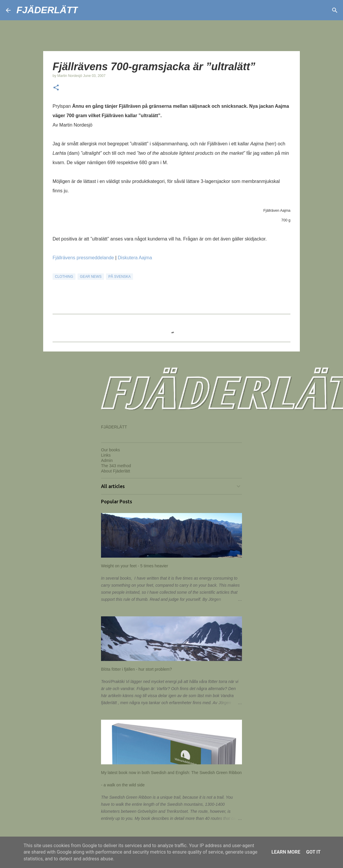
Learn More (286, 852)
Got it (313, 852)
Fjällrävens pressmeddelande (83, 258)
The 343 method (116, 466)
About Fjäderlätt (116, 471)
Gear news (91, 277)
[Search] (86, 10)
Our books (111, 450)
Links (106, 455)
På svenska (120, 277)
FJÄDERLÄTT (47, 10)
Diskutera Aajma (135, 258)
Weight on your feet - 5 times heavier (135, 566)
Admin (107, 460)
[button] (56, 88)
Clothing (64, 277)
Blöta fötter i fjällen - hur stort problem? (136, 669)
